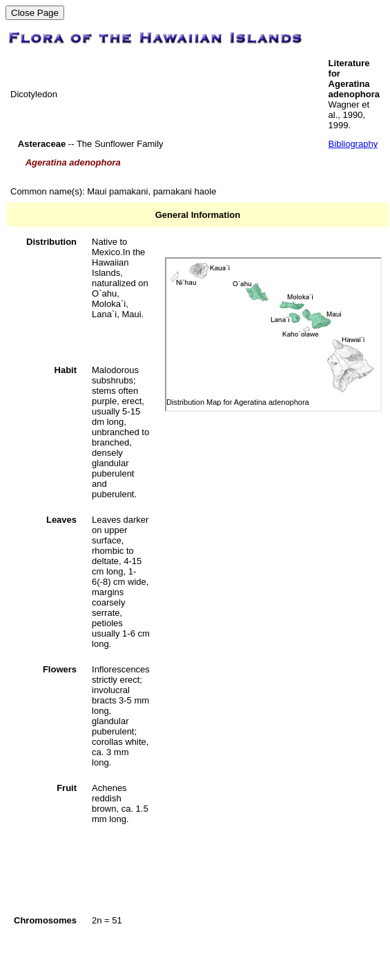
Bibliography (353, 144)
